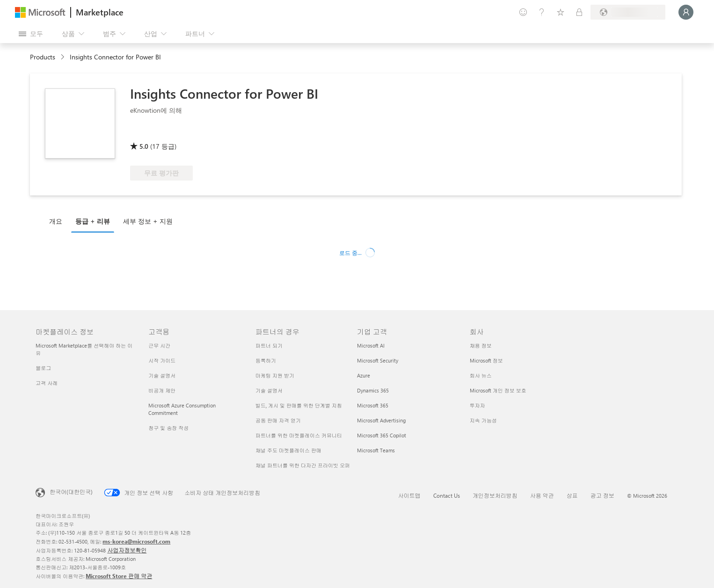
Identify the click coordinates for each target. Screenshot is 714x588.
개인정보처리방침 (495, 495)
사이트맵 (409, 495)
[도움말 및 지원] (542, 12)
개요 (56, 221)
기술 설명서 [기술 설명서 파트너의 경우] (269, 390)
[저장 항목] (561, 12)
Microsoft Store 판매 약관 (119, 576)
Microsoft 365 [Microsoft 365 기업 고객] (373, 405)
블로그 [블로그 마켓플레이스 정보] (43, 368)
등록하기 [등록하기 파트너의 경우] (266, 360)
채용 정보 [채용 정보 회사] (481, 345)
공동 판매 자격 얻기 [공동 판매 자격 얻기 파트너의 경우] (278, 420)
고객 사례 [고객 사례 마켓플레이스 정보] (47, 383)
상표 (572, 495)
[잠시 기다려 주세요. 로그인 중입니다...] (686, 12)
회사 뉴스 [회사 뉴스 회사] (481, 375)
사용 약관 (542, 495)
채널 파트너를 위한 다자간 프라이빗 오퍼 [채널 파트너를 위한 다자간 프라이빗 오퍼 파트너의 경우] (303, 465)
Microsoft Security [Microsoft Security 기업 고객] (378, 360)
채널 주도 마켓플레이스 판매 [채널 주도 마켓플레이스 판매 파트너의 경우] (288, 450)
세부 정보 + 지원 (148, 221)
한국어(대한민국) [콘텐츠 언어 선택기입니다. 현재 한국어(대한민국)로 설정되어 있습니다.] (71, 492)
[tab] (58, 221)
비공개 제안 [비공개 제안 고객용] (162, 390)
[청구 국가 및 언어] (628, 12)
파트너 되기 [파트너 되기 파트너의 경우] (269, 345)
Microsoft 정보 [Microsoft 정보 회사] (486, 360)
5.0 (144, 146)
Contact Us (447, 495)
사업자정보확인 (127, 550)
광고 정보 (602, 495)
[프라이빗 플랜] (579, 12)
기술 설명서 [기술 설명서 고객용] (162, 375)
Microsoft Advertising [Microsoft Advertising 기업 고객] (381, 420)
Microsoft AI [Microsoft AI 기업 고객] (371, 345)
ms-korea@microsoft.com (136, 541)
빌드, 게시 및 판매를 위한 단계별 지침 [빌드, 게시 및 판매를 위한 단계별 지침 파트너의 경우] (299, 405)
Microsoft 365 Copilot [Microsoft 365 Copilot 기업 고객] (382, 435)
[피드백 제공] (523, 12)
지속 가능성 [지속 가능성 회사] (483, 420)
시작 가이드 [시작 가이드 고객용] (162, 360)
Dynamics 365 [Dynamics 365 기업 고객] (373, 390)
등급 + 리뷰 (93, 221)
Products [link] (43, 57)
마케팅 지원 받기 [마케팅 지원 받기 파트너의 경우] (275, 375)
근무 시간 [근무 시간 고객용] (159, 345)
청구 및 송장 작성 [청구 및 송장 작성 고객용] (168, 428)
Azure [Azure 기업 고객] (364, 375)
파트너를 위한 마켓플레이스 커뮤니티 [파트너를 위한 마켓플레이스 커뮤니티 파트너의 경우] (299, 435)
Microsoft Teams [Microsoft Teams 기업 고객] (376, 450)
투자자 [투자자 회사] (477, 405)
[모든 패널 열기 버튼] (31, 34)
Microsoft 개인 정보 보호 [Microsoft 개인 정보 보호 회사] (498, 390)
